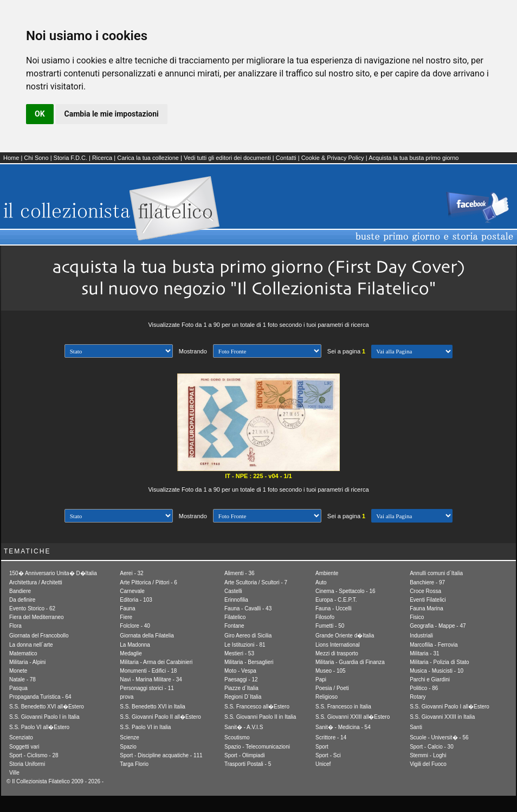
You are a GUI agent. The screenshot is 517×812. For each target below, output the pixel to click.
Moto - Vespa (240, 671)
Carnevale (132, 591)
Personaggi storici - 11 (147, 688)
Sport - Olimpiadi (244, 755)
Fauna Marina (426, 608)
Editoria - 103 (136, 600)
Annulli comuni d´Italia (436, 573)
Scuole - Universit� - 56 (439, 737)
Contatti (286, 158)
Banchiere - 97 (427, 582)
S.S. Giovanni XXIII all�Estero (353, 717)
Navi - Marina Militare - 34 (151, 679)
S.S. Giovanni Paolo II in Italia (260, 717)
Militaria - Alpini (27, 662)
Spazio (128, 747)
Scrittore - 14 (331, 737)
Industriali (421, 636)
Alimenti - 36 (240, 573)
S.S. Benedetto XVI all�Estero (47, 707)
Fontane (234, 626)
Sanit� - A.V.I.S (244, 727)
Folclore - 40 (135, 626)
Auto (321, 582)
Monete (18, 671)
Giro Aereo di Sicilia (248, 636)
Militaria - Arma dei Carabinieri (156, 662)
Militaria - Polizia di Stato (439, 662)
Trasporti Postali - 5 (248, 764)
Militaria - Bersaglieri (249, 662)
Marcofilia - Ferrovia (434, 645)
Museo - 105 (331, 671)
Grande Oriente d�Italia (345, 636)
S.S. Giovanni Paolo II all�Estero (160, 717)
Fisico (417, 617)
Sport (322, 747)
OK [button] (40, 114)
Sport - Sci (328, 755)
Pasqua (18, 688)
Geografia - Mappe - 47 (438, 626)
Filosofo (325, 617)
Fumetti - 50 (330, 626)
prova (127, 697)
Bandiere (20, 591)
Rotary (418, 697)
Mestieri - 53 (239, 653)
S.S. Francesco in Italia (343, 707)
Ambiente (327, 573)
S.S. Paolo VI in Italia (145, 727)
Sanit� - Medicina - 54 (343, 727)
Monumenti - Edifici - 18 (148, 671)
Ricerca (102, 158)
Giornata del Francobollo (39, 636)
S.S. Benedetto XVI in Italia (153, 707)
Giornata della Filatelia (147, 636)
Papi (321, 679)
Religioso (327, 697)
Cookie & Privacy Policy (333, 158)
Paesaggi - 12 (241, 679)
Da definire (22, 600)
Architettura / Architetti (36, 582)
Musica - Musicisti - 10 (437, 671)
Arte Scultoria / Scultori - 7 (256, 582)
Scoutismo (237, 737)
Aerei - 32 (131, 573)
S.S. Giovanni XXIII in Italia (442, 717)
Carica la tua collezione (148, 158)
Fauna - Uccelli (334, 608)
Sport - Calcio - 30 (432, 747)
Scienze (130, 737)
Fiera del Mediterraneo (37, 617)
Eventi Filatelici (428, 600)
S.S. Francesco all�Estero (257, 707)
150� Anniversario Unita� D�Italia (53, 573)
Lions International (338, 645)
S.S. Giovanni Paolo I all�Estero (450, 707)
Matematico (23, 653)
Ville (14, 773)
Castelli (233, 591)
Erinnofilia (236, 600)
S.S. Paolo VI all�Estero (39, 727)
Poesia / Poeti (332, 688)
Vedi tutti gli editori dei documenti (227, 158)
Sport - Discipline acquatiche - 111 (161, 755)
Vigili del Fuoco (428, 764)
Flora (15, 626)
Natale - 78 (22, 679)
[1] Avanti (412, 352)
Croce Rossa (425, 591)
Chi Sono (36, 158)
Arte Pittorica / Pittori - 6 (148, 582)
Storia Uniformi (27, 764)
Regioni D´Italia (243, 697)
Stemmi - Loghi (428, 755)
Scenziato (21, 737)
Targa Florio (134, 764)
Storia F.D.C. (70, 158)
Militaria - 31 (424, 653)
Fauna (127, 608)
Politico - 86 (424, 688)
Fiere (126, 617)
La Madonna (135, 645)
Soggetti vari (24, 747)
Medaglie (131, 653)
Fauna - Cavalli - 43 (248, 608)
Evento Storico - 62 (32, 608)
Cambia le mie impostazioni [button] (112, 114)
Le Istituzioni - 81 (245, 645)
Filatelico (235, 617)
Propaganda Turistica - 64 (40, 697)
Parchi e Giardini (430, 679)
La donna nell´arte (31, 645)
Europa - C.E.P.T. (336, 600)
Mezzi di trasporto (337, 653)
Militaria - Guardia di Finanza (350, 662)
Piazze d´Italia (241, 688)
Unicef (323, 764)
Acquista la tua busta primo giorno (413, 158)
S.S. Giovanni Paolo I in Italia (44, 717)
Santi (416, 727)
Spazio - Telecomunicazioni (257, 747)
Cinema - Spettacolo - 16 (345, 591)
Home (11, 158)
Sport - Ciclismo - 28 (34, 755)
